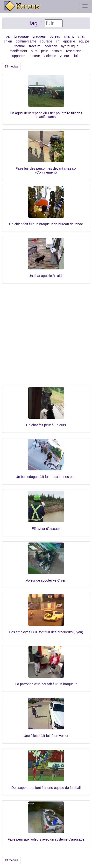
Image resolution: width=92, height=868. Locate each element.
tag (33, 23)
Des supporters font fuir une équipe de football (46, 788)
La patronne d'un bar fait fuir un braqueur (46, 684)
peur (44, 51)
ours (34, 51)
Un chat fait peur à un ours (46, 425)
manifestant (18, 51)
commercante (26, 41)
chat (81, 36)
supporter (18, 56)
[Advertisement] (46, 337)
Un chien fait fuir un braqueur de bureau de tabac (46, 224)
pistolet (57, 51)
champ (69, 36)
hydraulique (70, 46)
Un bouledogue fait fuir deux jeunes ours (46, 477)
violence (50, 56)
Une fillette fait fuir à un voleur (46, 736)
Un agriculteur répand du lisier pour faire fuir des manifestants (46, 115)
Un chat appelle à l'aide (46, 276)
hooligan (51, 46)
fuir (76, 56)
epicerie (69, 41)
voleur (64, 56)
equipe (84, 41)
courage (46, 41)
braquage (22, 36)
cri (58, 41)
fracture (35, 46)
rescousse (74, 51)
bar (8, 36)
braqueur (39, 36)
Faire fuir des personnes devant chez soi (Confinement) (46, 170)
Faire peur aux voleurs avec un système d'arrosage (46, 839)
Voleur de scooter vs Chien (46, 580)
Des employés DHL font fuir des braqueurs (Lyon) (46, 632)
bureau (55, 36)
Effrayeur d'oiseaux (46, 529)
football (20, 46)
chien (8, 41)
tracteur (34, 56)
